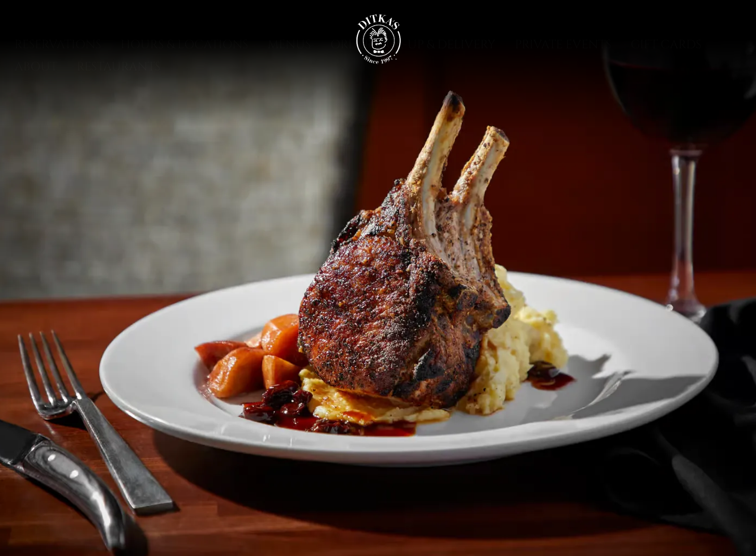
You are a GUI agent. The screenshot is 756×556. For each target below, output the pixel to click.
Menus (289, 83)
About (36, 105)
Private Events (563, 83)
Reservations (58, 83)
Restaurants (119, 105)
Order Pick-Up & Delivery (413, 83)
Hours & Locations (184, 83)
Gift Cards (666, 83)
